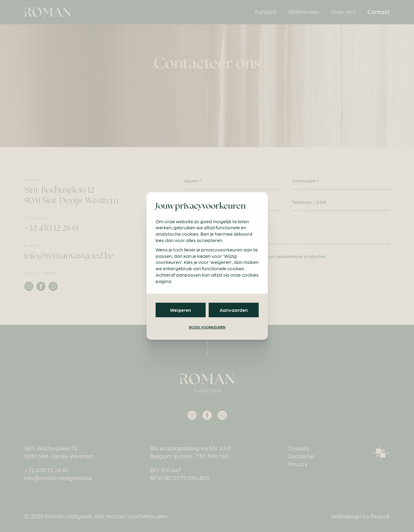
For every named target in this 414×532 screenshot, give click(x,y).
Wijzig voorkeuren (207, 327)
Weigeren (180, 310)
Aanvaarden (234, 310)
